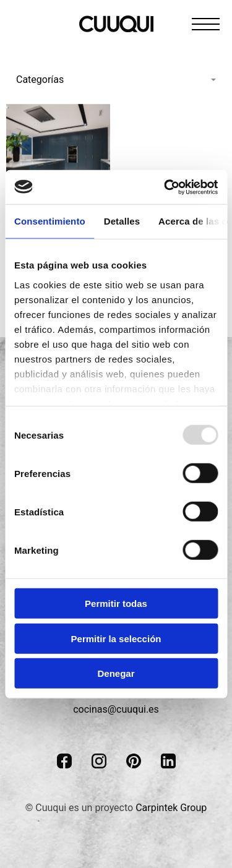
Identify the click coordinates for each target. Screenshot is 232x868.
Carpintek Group (171, 808)
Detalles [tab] (122, 221)
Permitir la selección (116, 638)
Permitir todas (116, 604)
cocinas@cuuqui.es (116, 709)
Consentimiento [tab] (50, 221)
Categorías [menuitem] (40, 79)
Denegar (116, 673)
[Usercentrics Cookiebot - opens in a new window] (165, 187)
